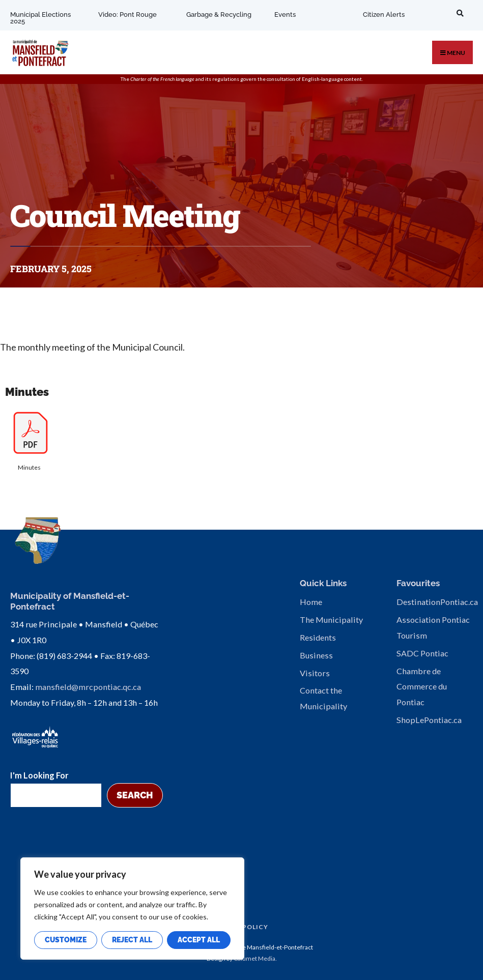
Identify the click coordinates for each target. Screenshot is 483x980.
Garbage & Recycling (219, 15)
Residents (318, 637)
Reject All (132, 940)
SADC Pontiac (422, 653)
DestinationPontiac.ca (437, 602)
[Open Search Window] (458, 13)
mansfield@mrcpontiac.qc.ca (88, 687)
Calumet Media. (255, 958)
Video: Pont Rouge (127, 15)
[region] (132, 909)
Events (285, 15)
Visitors (315, 673)
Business (316, 655)
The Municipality (331, 619)
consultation (281, 79)
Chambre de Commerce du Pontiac (422, 687)
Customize (66, 940)
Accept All (199, 940)
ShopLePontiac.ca (429, 720)
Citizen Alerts (383, 15)
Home (311, 602)
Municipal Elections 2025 (40, 18)
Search (135, 795)
